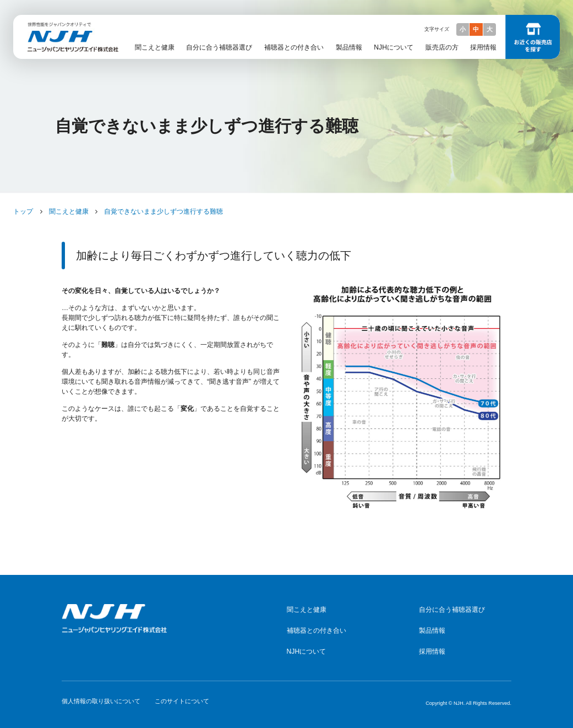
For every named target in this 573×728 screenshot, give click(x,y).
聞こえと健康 (155, 47)
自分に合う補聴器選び (219, 47)
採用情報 (483, 47)
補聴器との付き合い (294, 47)
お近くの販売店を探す (533, 37)
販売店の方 (442, 47)
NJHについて (394, 47)
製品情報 (349, 47)
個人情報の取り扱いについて (101, 701)
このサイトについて (182, 701)
